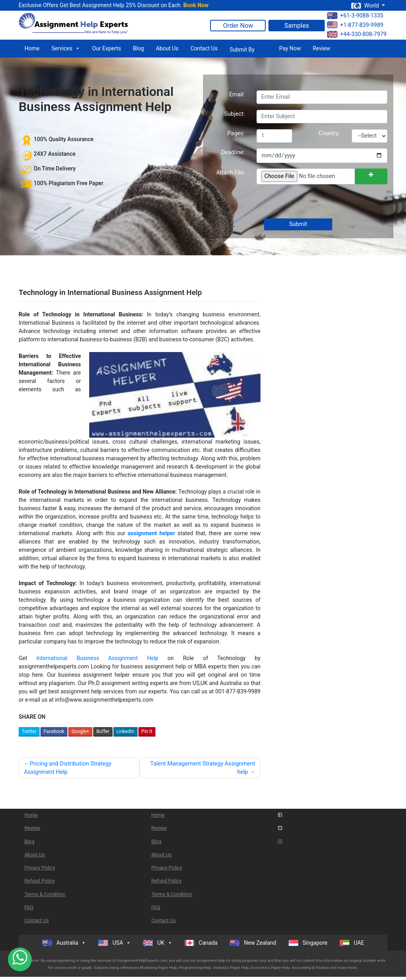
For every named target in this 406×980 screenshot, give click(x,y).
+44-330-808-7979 (357, 34)
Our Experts (106, 48)
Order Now (238, 26)
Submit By (242, 50)
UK (157, 943)
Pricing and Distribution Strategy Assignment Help (68, 768)
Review (322, 48)
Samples (297, 26)
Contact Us (204, 48)
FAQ (29, 907)
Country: (329, 133)
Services (66, 48)
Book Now (196, 5)
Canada (201, 943)
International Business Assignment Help (98, 658)
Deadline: (233, 152)
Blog (138, 48)
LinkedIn (125, 731)
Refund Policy (39, 881)
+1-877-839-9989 (355, 25)
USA (114, 943)
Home (32, 48)
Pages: (236, 133)
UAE (352, 943)
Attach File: (230, 173)
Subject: (235, 114)
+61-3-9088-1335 (355, 16)
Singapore (308, 943)
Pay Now (290, 48)
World (366, 6)
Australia (64, 943)
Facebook (54, 731)
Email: (237, 95)
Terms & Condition (45, 894)
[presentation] (316, 202)
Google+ (80, 731)
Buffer (103, 731)
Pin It (147, 731)
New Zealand (253, 943)
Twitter (29, 731)
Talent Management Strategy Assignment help (203, 768)
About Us (167, 48)
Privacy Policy (40, 868)
